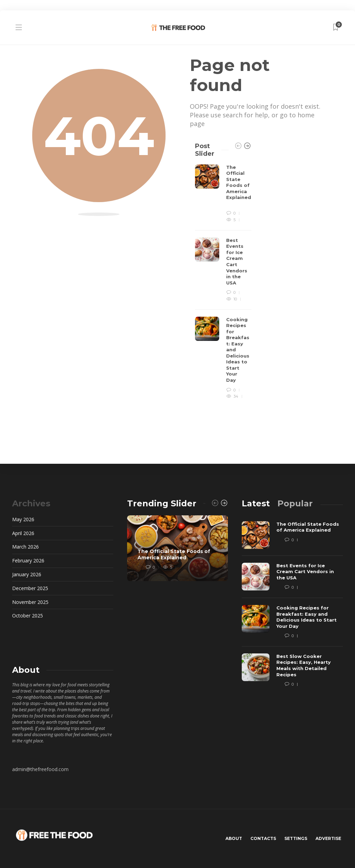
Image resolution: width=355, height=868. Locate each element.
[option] (223, 282)
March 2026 (25, 547)
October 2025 (28, 616)
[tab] (256, 503)
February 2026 (28, 560)
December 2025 (30, 588)
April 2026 (23, 533)
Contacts (263, 838)
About (234, 838)
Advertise (328, 838)
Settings (296, 838)
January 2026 (27, 574)
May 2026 (23, 519)
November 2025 (30, 602)
